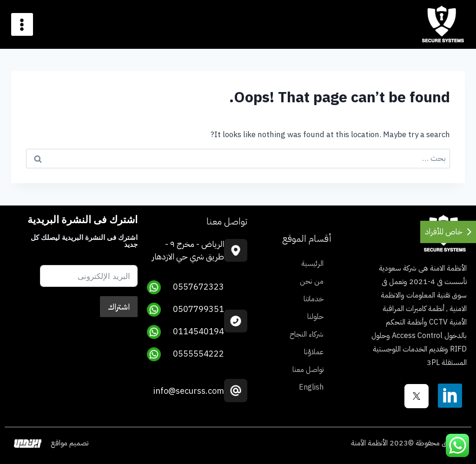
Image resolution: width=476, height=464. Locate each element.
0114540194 (185, 332)
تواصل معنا (308, 370)
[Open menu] (22, 25)
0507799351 (185, 310)
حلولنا (315, 317)
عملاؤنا (314, 352)
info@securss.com (189, 391)
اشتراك (119, 307)
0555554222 (185, 354)
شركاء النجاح (307, 334)
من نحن (312, 281)
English (311, 387)
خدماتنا (314, 299)
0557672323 (185, 287)
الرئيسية (312, 264)
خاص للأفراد (444, 232)
